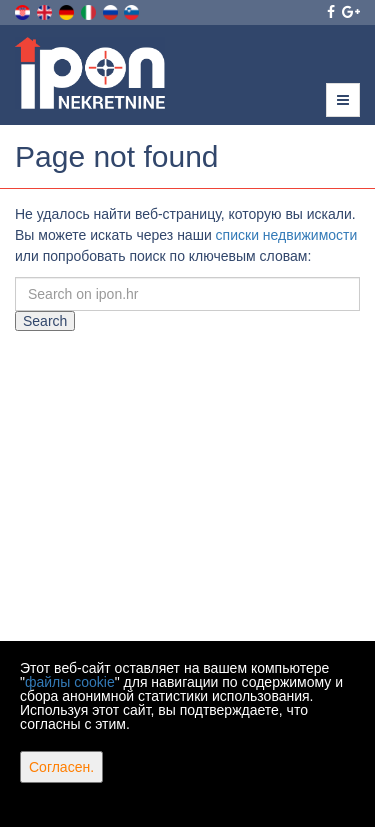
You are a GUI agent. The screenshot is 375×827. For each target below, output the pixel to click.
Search (45, 321)
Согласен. (61, 767)
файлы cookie (70, 682)
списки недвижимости (287, 235)
